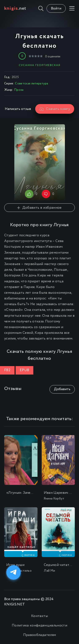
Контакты (39, 616)
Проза (19, 90)
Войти (56, 9)
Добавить (62, 389)
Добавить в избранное (39, 208)
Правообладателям (39, 635)
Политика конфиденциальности (39, 626)
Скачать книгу (55, 109)
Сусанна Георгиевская (39, 65)
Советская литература (31, 84)
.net (15, 8)
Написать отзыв (18, 109)
